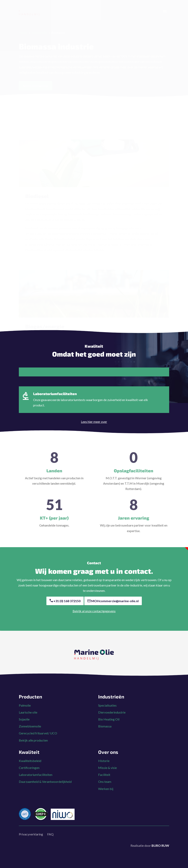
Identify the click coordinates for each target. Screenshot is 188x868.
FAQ (50, 838)
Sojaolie (24, 723)
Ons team (105, 786)
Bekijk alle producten (33, 744)
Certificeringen (29, 772)
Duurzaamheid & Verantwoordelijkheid (45, 786)
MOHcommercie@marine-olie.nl (113, 605)
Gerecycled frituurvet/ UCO (38, 737)
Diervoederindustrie (112, 716)
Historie (104, 765)
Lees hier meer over (94, 426)
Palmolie (25, 709)
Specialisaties (107, 709)
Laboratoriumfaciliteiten (36, 779)
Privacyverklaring (31, 838)
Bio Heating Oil (109, 723)
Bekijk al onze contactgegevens (94, 615)
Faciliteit (104, 779)
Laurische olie (28, 716)
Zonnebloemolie (30, 730)
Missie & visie (107, 772)
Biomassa (105, 730)
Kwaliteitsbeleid (30, 765)
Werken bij (106, 793)
